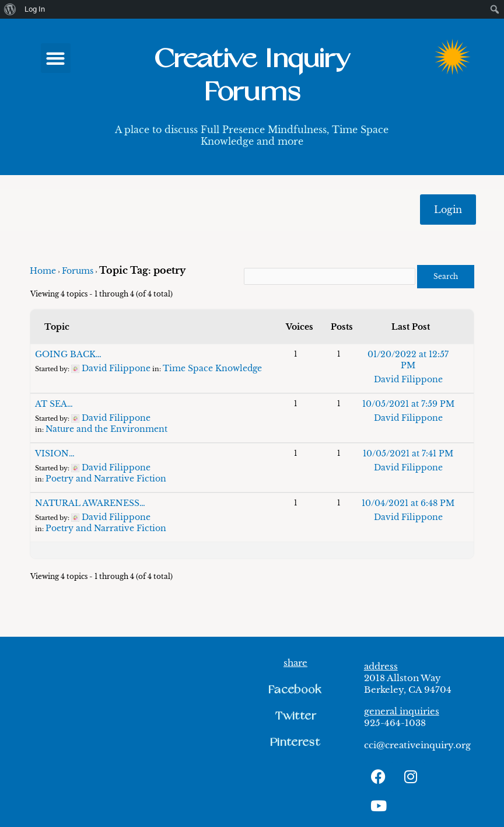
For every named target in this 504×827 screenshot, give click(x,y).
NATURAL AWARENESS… (90, 503)
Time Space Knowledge (212, 368)
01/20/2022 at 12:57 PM (408, 360)
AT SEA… (54, 404)
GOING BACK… (68, 354)
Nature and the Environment (106, 429)
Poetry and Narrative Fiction (106, 479)
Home (43, 271)
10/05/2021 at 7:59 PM (408, 404)
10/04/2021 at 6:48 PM (408, 503)
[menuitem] (10, 9)
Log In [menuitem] (35, 9)
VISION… (55, 453)
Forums (78, 271)
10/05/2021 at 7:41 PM (408, 453)
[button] (56, 58)
